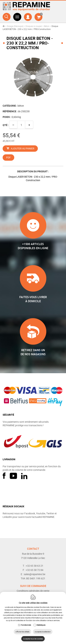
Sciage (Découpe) (15, 26)
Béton (47, 26)
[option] (33, 77)
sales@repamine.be (34, 574)
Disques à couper (34, 26)
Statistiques (41, 625)
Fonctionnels (26, 625)
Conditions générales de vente (33, 591)
